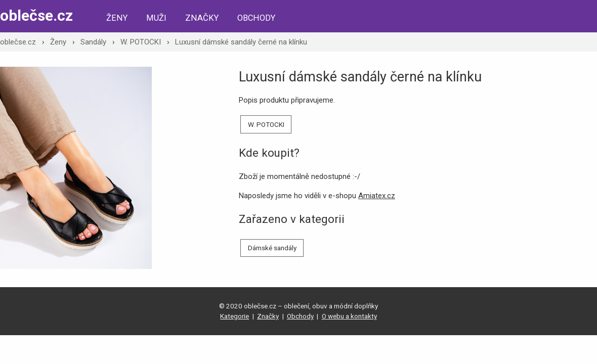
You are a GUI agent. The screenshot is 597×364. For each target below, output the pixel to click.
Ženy (117, 18)
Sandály (93, 42)
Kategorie (234, 316)
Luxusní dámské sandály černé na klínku (241, 42)
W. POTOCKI (141, 42)
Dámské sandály (272, 248)
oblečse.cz (36, 15)
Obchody (256, 18)
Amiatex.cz (377, 196)
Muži (156, 18)
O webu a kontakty (349, 316)
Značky (202, 18)
